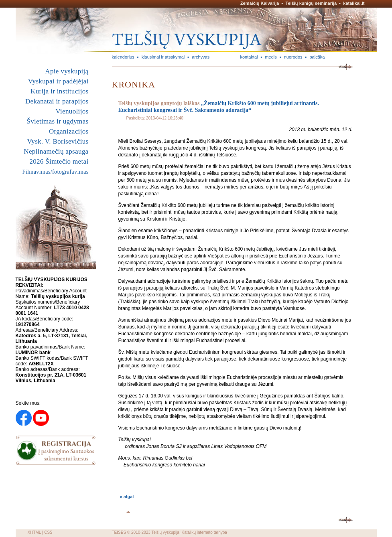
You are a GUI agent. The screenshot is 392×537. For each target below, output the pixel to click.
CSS (48, 532)
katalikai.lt (354, 3)
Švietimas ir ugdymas (57, 121)
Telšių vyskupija (165, 532)
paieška (317, 57)
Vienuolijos (72, 111)
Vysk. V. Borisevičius (58, 141)
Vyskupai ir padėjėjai (58, 81)
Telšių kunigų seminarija (311, 3)
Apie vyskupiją (67, 71)
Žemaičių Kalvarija (260, 3)
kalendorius (123, 57)
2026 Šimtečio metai (59, 161)
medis (271, 57)
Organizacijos (69, 131)
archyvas (201, 57)
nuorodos (293, 57)
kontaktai (249, 57)
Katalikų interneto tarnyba (204, 532)
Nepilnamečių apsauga (56, 151)
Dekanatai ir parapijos (57, 101)
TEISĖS (119, 532)
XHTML (35, 532)
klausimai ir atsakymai (163, 57)
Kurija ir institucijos (59, 91)
